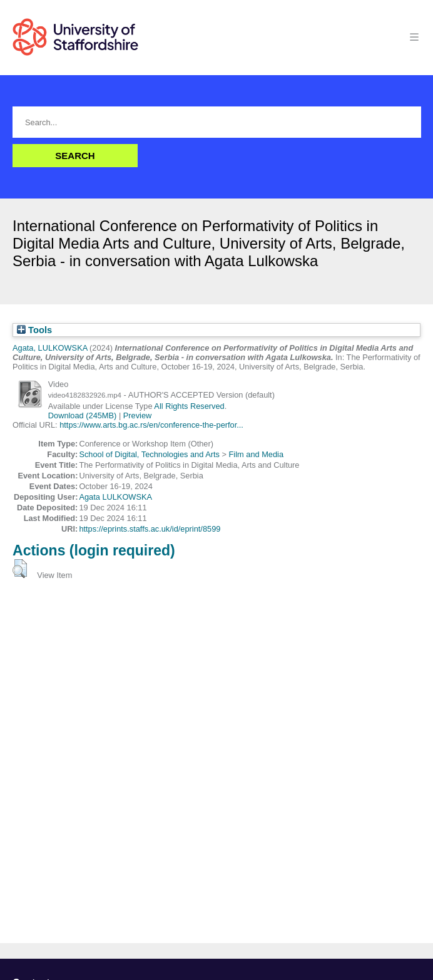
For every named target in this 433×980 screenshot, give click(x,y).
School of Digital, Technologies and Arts (149, 454)
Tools (34, 330)
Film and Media (256, 454)
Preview (138, 415)
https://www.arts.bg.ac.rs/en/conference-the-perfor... (151, 425)
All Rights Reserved (189, 406)
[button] (20, 569)
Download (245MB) (83, 415)
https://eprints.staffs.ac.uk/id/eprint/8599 (150, 529)
